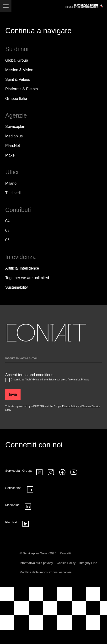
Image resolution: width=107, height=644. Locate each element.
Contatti (65, 553)
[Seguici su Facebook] (62, 472)
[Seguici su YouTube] (74, 472)
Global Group (17, 60)
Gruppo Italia (16, 99)
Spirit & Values (18, 79)
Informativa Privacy (79, 380)
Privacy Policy (70, 406)
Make (10, 155)
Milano (11, 183)
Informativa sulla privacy (36, 563)
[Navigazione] (6, 6)
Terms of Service (91, 406)
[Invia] (13, 395)
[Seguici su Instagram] (51, 472)
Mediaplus (14, 136)
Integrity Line (88, 563)
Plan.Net (13, 146)
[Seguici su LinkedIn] (39, 472)
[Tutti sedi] (13, 193)
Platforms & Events (21, 89)
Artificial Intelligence (22, 268)
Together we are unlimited (27, 278)
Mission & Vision (19, 70)
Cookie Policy (66, 563)
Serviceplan (15, 127)
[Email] (53, 359)
